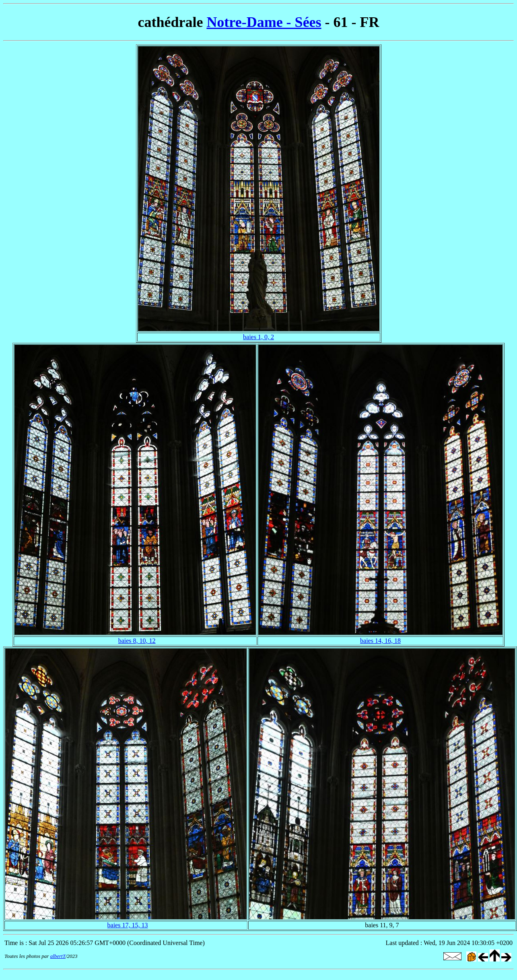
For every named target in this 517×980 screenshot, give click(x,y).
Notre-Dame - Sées (264, 22)
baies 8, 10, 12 (137, 641)
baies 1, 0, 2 (258, 337)
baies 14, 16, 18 (380, 641)
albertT (58, 956)
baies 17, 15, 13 (128, 925)
